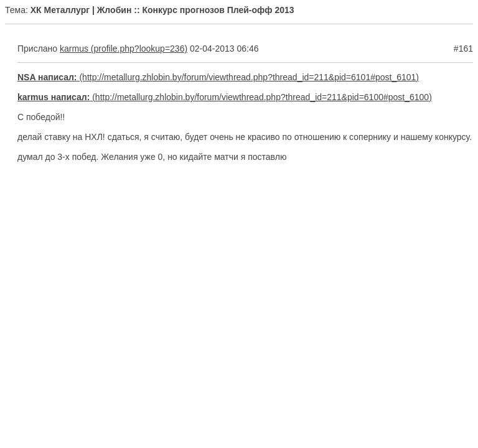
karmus (74, 49)
